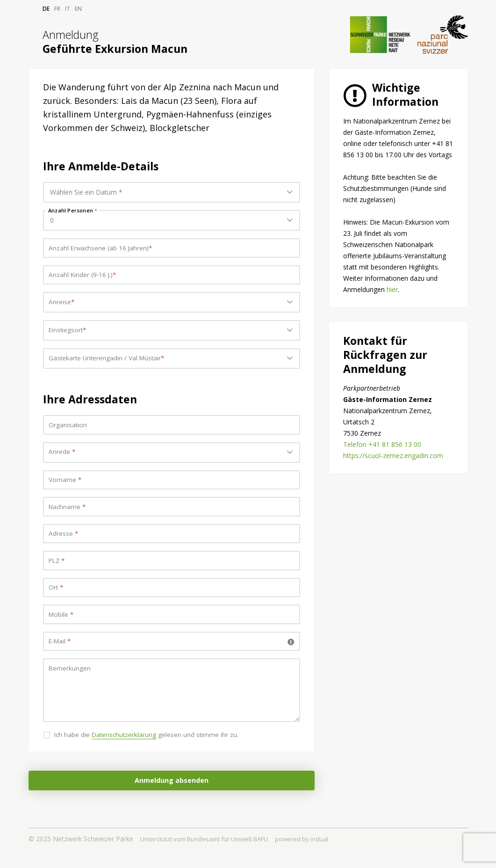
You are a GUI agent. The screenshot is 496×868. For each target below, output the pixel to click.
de (46, 9)
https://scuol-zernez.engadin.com (393, 456)
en (78, 9)
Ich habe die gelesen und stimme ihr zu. (149, 749)
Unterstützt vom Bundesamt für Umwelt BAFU (211, 853)
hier (392, 289)
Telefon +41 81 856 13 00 (382, 444)
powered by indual (316, 853)
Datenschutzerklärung (127, 748)
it (68, 9)
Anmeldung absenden (172, 794)
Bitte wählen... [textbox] (71, 304)
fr (57, 9)
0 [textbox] (52, 220)
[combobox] (172, 192)
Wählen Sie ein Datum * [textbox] (86, 192)
